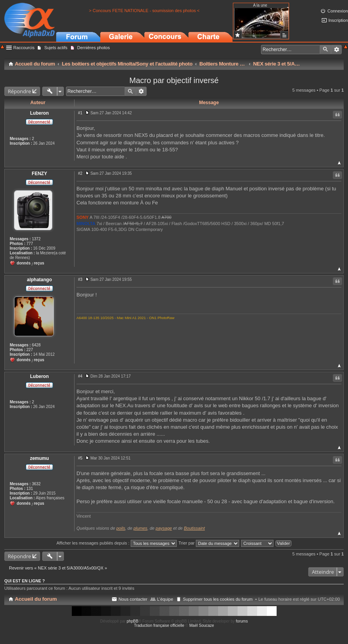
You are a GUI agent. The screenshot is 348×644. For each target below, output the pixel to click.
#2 (80, 173)
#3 (80, 279)
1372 (36, 239)
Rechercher (325, 50)
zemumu (40, 458)
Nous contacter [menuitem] (133, 599)
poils (121, 528)
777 (30, 244)
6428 (36, 345)
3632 (36, 484)
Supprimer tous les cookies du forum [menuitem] (218, 599)
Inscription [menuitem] (338, 20)
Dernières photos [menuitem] (94, 48)
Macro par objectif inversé (174, 80)
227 (30, 350)
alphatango (39, 280)
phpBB (133, 621)
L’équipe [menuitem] (165, 599)
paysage (164, 528)
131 (30, 489)
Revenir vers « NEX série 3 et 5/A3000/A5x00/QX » (58, 568)
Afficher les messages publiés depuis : (117, 543)
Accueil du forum (36, 599)
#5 (80, 458)
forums (242, 621)
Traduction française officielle (159, 625)
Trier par (209, 543)
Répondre (20, 91)
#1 (80, 113)
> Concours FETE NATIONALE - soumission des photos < (144, 11)
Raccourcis (24, 48)
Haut (339, 163)
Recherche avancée (336, 50)
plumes (140, 528)
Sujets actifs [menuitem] (56, 48)
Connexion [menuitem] (338, 11)
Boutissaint (194, 528)
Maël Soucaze (202, 625)
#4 (80, 376)
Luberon (39, 113)
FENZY (39, 174)
